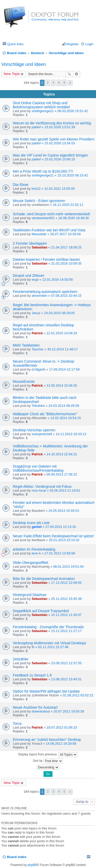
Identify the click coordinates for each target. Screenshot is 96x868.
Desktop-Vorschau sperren (34, 430)
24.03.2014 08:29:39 (64, 406)
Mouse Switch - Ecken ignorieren (39, 201)
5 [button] (64, 83)
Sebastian (40, 247)
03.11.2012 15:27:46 (53, 647)
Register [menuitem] (73, 44)
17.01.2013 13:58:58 (60, 553)
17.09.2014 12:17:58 (64, 369)
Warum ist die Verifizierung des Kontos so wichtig (52, 123)
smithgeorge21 (43, 111)
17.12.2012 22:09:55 (66, 583)
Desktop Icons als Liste (31, 523)
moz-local (39, 490)
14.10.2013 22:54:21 (62, 454)
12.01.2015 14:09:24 (62, 333)
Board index (17, 857)
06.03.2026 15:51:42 (73, 111)
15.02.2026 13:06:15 (60, 159)
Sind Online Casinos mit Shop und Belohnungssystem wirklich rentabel (41, 105)
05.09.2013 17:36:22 (62, 474)
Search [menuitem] (92, 53)
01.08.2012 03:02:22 (78, 695)
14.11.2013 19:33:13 (71, 434)
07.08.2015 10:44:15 (66, 296)
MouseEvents (24, 382)
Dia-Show (21, 185)
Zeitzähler (21, 659)
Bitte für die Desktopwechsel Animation (44, 579)
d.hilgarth (39, 369)
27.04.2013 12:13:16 (61, 527)
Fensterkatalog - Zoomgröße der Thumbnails (48, 627)
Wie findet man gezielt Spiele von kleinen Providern (54, 139)
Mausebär (39, 234)
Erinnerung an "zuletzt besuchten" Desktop (47, 740)
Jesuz (36, 313)
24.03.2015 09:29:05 (59, 313)
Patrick (37, 333)
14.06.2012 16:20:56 (61, 744)
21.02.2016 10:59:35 (66, 263)
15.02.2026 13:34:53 (60, 143)
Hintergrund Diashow (30, 595)
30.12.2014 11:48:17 (62, 349)
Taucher (38, 349)
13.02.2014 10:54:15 (66, 418)
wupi (35, 280)
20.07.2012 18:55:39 (69, 711)
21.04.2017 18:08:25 (66, 247)
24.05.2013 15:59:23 (64, 511)
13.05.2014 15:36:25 (62, 385)
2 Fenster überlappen (30, 243)
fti (33, 647)
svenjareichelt (42, 434)
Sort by (48, 761)
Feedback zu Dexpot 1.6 (32, 675)
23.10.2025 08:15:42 (73, 175)
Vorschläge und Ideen (24, 64)
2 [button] (48, 83)
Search (69, 74)
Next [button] (70, 83)
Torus (17, 723)
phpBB (32, 865)
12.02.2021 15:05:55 (60, 189)
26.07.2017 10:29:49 (65, 234)
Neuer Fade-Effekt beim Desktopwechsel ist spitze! (53, 536)
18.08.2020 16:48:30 (74, 218)
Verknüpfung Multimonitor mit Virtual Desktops (50, 643)
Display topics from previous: (48, 755)
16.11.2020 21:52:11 (68, 205)
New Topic (12, 74)
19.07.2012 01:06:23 (62, 727)
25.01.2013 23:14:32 (64, 540)
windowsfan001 (43, 218)
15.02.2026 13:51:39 (60, 127)
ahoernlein (40, 296)
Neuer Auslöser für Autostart (35, 707)
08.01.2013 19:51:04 (68, 567)
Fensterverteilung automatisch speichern (45, 292)
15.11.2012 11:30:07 (66, 615)
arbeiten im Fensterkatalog (34, 549)
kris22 (36, 189)
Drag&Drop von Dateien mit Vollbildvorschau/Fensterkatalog (38, 468)
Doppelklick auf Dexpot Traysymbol (41, 611)
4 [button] (59, 83)
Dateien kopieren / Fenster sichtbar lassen (46, 259)
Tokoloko (38, 406)
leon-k (36, 553)
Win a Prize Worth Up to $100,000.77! (43, 171)
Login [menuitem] (89, 44)
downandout (41, 711)
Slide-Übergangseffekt (30, 563)
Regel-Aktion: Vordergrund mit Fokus (42, 486)
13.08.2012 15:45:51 (66, 679)
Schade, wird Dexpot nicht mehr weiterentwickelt (51, 214)
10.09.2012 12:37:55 (66, 663)
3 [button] (53, 83)
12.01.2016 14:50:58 (57, 280)
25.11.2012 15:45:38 (66, 599)
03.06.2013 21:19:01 (65, 490)
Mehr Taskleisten (26, 345)
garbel (37, 527)
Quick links (15, 44)
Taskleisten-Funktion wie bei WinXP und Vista (49, 230)
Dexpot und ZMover (29, 276)
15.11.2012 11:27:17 (66, 631)
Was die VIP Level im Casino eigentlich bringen (50, 155)
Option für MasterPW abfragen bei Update (46, 691)
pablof (36, 127)
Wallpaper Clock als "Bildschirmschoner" (45, 414)
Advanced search (77, 74)
